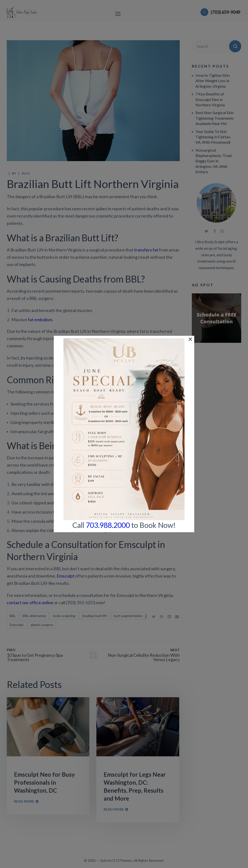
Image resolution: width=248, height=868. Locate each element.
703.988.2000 (108, 189)
